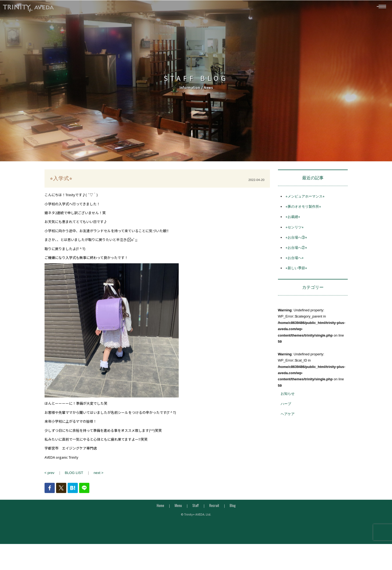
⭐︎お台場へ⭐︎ (295, 268)
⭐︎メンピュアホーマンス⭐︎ (305, 207)
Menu (178, 516)
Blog (233, 516)
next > (98, 483)
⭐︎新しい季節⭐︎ (296, 278)
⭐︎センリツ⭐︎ (295, 237)
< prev (50, 483)
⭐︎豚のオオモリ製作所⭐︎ (303, 217)
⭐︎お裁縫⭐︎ (293, 227)
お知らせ (288, 404)
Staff (196, 516)
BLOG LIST (74, 483)
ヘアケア (288, 424)
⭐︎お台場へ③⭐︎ (296, 248)
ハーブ (286, 414)
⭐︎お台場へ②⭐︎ (296, 258)
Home (160, 516)
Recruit (214, 516)
